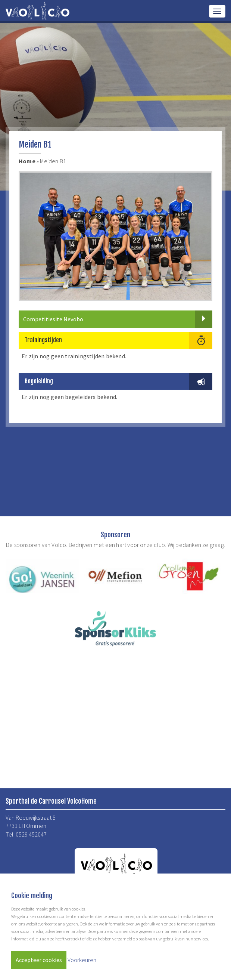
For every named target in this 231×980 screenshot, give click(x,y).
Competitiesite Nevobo (118, 319)
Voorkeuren (82, 960)
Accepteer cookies (39, 960)
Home (27, 161)
